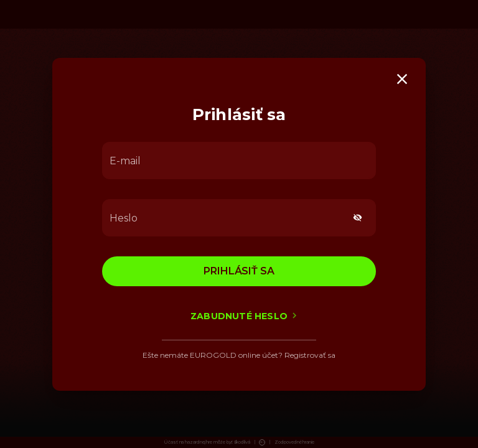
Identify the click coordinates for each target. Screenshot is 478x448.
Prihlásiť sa (239, 271)
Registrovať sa (310, 355)
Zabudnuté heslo (239, 316)
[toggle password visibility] (358, 217)
